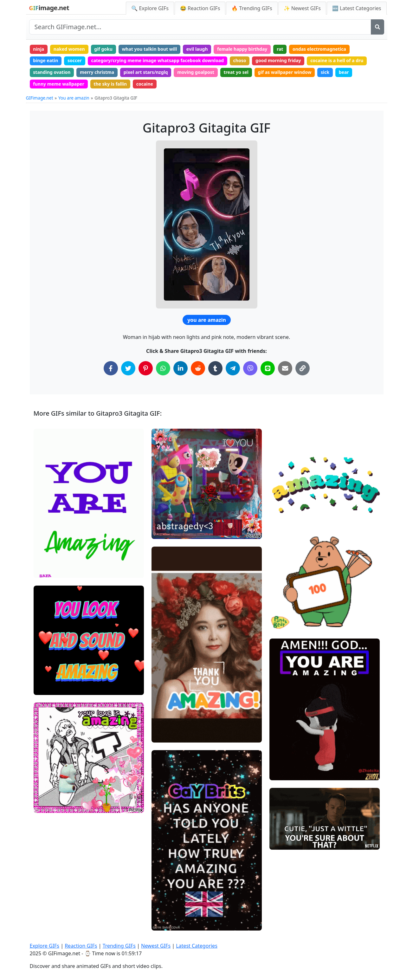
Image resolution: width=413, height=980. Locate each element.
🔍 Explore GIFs (150, 8)
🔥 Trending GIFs (252, 8)
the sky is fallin (110, 84)
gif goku (103, 49)
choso (240, 60)
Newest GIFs (156, 946)
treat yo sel (236, 72)
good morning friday (278, 60)
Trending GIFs (119, 946)
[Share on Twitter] (128, 368)
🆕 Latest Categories (357, 8)
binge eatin (45, 60)
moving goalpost (196, 72)
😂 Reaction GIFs (200, 8)
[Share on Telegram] (233, 368)
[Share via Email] (285, 368)
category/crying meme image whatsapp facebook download (157, 60)
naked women (69, 49)
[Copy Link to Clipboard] (303, 368)
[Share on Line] (268, 368)
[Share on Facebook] (111, 368)
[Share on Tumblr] (215, 368)
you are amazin (207, 320)
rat (280, 49)
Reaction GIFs (81, 946)
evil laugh (197, 49)
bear (344, 72)
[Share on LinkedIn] (181, 368)
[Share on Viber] (250, 368)
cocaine (145, 84)
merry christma (97, 72)
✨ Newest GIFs (302, 8)
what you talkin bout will (149, 49)
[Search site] (200, 27)
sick (325, 72)
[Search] (378, 27)
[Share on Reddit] (198, 368)
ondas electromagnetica (319, 49)
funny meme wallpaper (58, 84)
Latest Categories (197, 946)
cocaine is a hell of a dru (337, 60)
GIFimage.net (40, 98)
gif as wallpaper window (285, 72)
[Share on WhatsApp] (163, 368)
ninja (39, 49)
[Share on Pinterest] (146, 368)
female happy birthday (242, 49)
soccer (75, 60)
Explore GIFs (45, 946)
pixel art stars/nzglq (146, 72)
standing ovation (52, 72)
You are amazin (74, 98)
